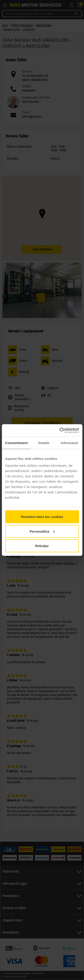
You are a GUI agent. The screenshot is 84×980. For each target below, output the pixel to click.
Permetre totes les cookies (42, 517)
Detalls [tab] (44, 443)
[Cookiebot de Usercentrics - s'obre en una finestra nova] (60, 431)
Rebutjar (42, 546)
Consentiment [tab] (16, 443)
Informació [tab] (70, 443)
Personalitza (42, 531)
